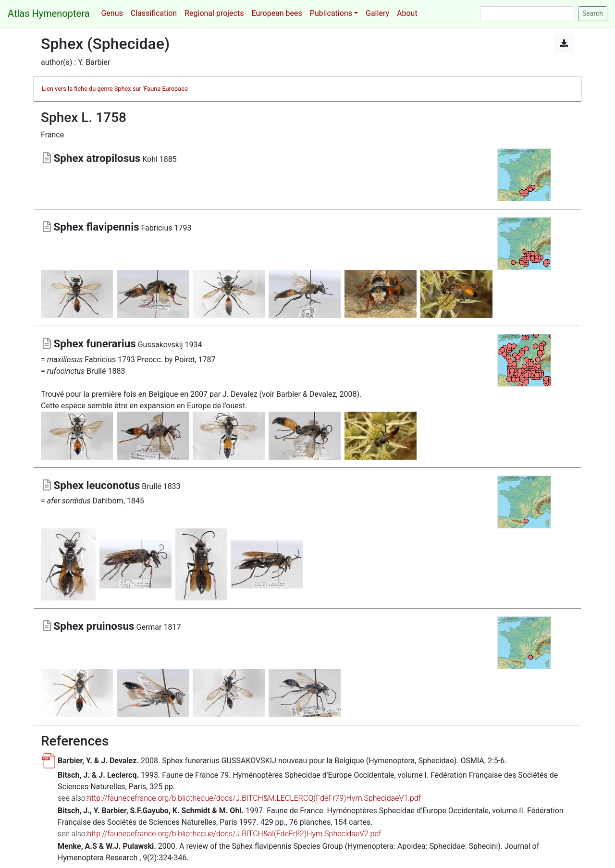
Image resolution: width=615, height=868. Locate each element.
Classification (154, 13)
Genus (112, 13)
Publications (331, 13)
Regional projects (214, 13)
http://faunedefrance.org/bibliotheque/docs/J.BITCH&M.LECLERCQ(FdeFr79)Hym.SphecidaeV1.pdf (254, 798)
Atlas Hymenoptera (49, 13)
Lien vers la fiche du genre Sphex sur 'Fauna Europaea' (115, 89)
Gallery (377, 13)
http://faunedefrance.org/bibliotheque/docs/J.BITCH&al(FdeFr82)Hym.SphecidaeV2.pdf (234, 834)
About (407, 13)
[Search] (527, 14)
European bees (277, 13)
